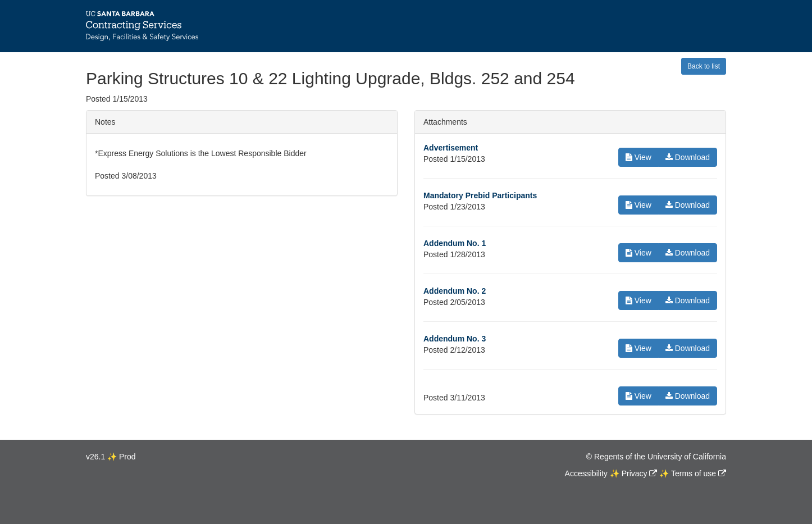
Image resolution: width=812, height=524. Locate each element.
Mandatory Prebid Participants (480, 195)
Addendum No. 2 (455, 291)
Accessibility (586, 473)
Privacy (635, 473)
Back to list (704, 66)
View (638, 157)
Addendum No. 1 (455, 243)
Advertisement (451, 148)
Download (688, 157)
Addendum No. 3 (455, 339)
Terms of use (694, 473)
